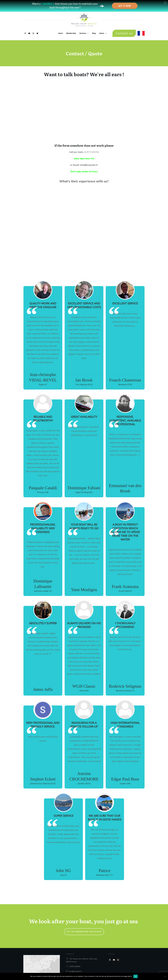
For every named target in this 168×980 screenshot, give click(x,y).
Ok (136, 976)
